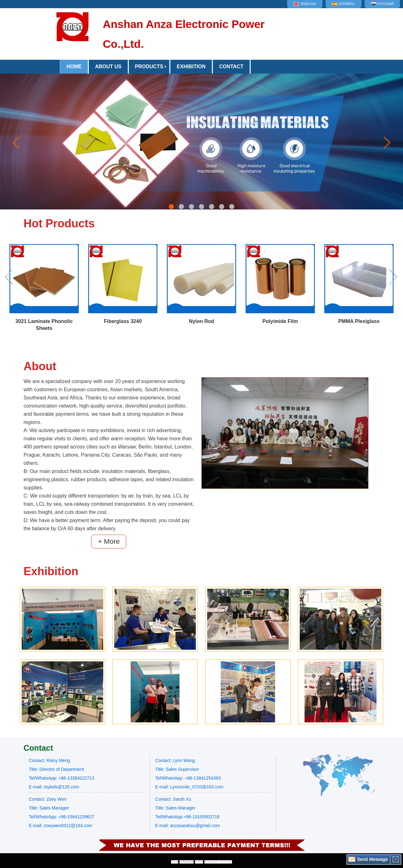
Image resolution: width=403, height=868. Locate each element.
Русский (382, 4)
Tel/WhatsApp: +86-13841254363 (188, 778)
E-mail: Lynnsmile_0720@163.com (189, 787)
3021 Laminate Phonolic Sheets (44, 325)
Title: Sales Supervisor (177, 769)
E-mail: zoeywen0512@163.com (60, 826)
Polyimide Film (280, 321)
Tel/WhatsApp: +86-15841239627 (61, 817)
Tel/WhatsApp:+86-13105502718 (187, 817)
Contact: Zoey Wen (48, 799)
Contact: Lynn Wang (175, 760)
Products (149, 67)
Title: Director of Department (56, 769)
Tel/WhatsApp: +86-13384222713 (61, 778)
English (305, 4)
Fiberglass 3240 (123, 321)
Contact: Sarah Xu (173, 799)
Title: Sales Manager (49, 808)
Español (343, 4)
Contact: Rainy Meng (49, 760)
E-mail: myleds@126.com (54, 787)
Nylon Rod (201, 321)
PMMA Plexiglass (359, 321)
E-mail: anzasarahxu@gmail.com (188, 826)
